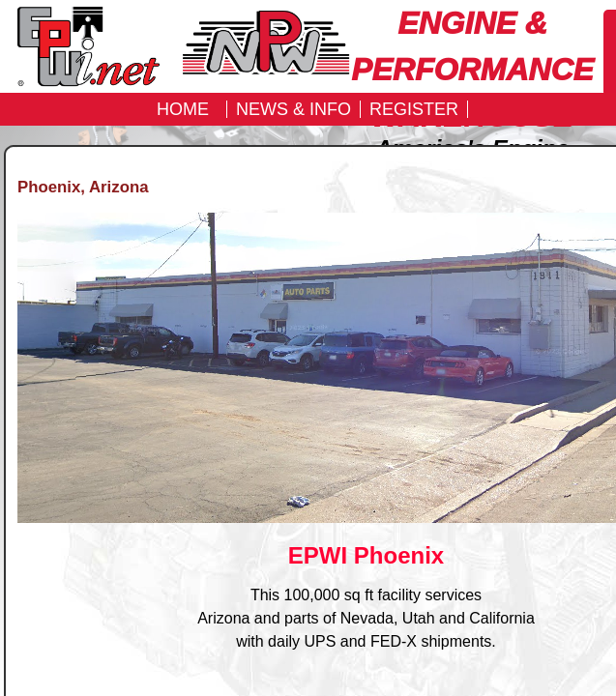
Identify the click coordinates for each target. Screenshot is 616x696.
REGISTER (414, 109)
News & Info (293, 109)
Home (183, 109)
